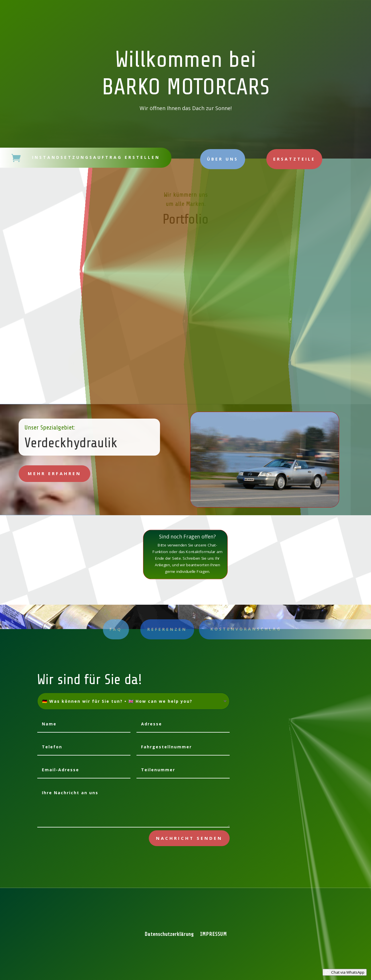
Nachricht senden (189, 838)
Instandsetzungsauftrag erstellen (96, 157)
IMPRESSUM (213, 935)
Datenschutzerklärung (169, 935)
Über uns (223, 159)
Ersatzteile (294, 159)
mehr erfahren (54, 473)
